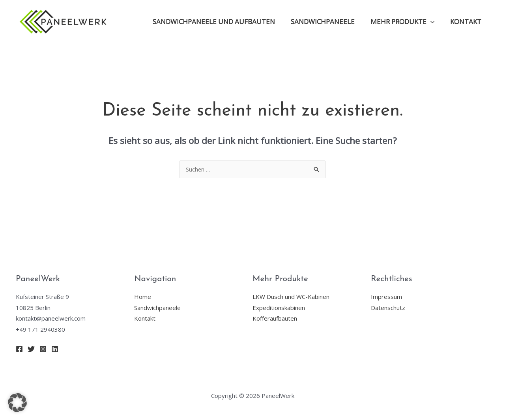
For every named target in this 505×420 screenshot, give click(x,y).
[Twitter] (31, 349)
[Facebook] (19, 349)
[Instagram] (43, 349)
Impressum (386, 297)
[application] (434, 22)
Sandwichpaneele (329, 21)
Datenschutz (388, 308)
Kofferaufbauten (275, 319)
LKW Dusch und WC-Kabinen (291, 297)
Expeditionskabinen (279, 308)
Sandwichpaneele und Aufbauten (222, 21)
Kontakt (467, 21)
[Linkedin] (55, 349)
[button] (17, 403)
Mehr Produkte (406, 22)
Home (143, 297)
